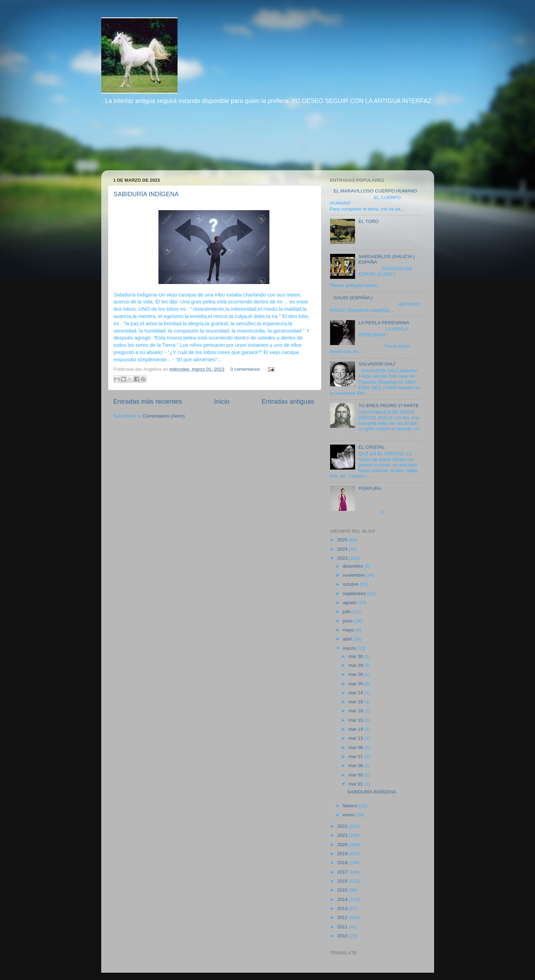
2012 (343, 917)
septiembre (355, 594)
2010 (343, 936)
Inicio (222, 401)
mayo (349, 630)
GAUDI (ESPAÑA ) (353, 298)
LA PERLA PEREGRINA (384, 323)
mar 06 (356, 766)
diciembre (354, 566)
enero (350, 815)
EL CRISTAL (372, 447)
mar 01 (356, 784)
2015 (343, 890)
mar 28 (356, 674)
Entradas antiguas (288, 401)
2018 (343, 863)
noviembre (355, 575)
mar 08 (356, 747)
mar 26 (356, 684)
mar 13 (356, 738)
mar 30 (356, 656)
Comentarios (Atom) (164, 416)
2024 (343, 549)
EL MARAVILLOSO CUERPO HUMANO (375, 191)
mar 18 (356, 711)
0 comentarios (245, 369)
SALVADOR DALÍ (377, 364)
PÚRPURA (370, 488)
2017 (343, 872)
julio (348, 612)
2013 (343, 908)
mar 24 (356, 693)
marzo (350, 648)
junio (348, 621)
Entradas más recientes (148, 401)
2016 (343, 881)
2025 (343, 540)
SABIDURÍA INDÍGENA (146, 194)
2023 (343, 558)
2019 (343, 854)
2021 (343, 835)
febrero (351, 806)
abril (348, 639)
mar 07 (356, 757)
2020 (343, 845)
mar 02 (356, 775)
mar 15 (356, 720)
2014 (343, 899)
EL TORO (369, 221)
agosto (351, 603)
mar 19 (356, 702)
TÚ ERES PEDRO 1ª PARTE (389, 406)
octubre (351, 584)
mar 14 (356, 729)
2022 (343, 826)
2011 (343, 927)
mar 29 (356, 665)
